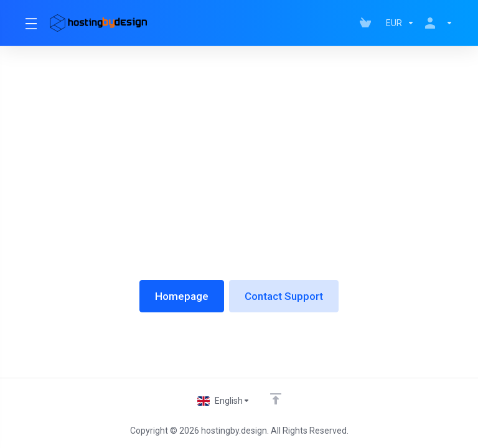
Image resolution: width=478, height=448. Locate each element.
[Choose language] (224, 401)
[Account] (436, 23)
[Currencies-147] (400, 23)
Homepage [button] (182, 296)
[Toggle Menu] (30, 23)
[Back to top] (276, 399)
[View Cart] (368, 23)
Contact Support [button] (284, 296)
